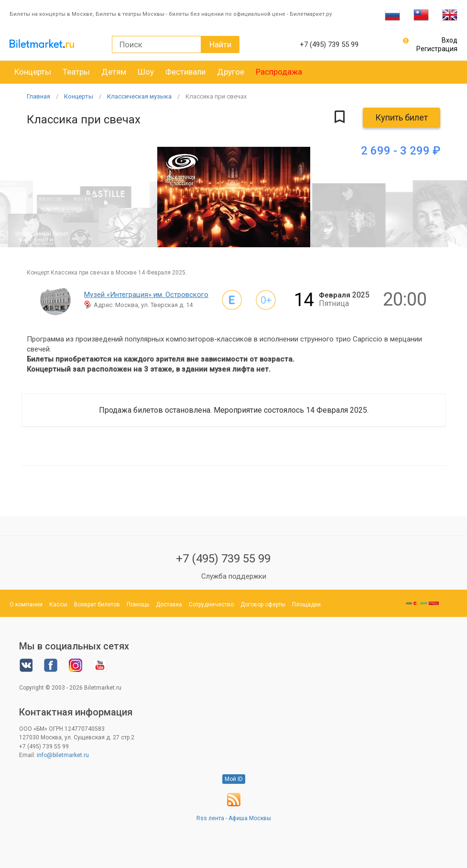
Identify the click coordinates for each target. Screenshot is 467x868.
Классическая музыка (139, 96)
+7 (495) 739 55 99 (223, 559)
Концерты (33, 72)
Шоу (146, 72)
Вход (450, 40)
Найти (220, 44)
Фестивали (185, 72)
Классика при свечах (216, 96)
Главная (38, 96)
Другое (231, 72)
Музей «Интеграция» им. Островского (146, 295)
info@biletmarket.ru (63, 755)
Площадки (306, 604)
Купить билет (402, 117)
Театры (76, 72)
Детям (114, 72)
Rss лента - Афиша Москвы (234, 818)
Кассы (58, 604)
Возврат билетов (97, 604)
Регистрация (437, 49)
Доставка (169, 604)
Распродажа (279, 72)
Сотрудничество (211, 604)
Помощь (138, 604)
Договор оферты (263, 604)
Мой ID (234, 779)
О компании (26, 604)
